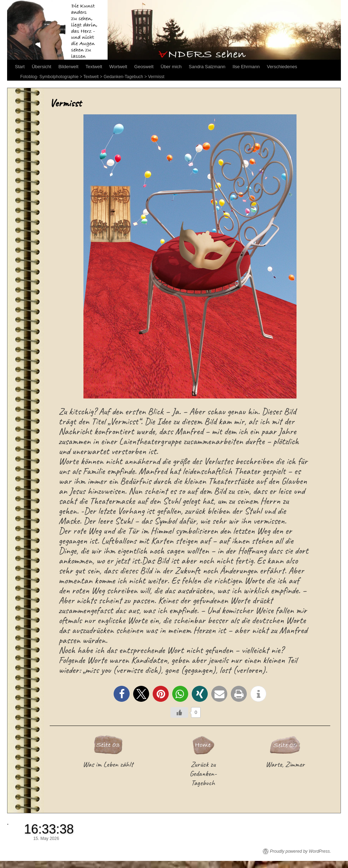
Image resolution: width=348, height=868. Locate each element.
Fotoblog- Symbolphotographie (49, 77)
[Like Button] (179, 712)
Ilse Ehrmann (246, 67)
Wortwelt (118, 67)
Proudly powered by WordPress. (300, 851)
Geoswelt (144, 67)
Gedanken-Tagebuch (123, 77)
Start (20, 67)
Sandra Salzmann (207, 67)
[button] (122, 694)
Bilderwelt (68, 67)
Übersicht (41, 67)
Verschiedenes (282, 67)
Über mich (171, 67)
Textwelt (94, 67)
